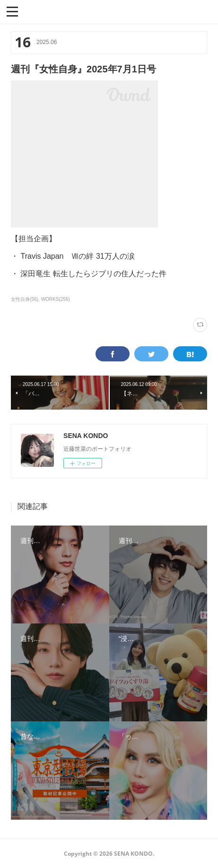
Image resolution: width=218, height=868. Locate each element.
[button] (12, 11)
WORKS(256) (56, 299)
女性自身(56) (25, 299)
